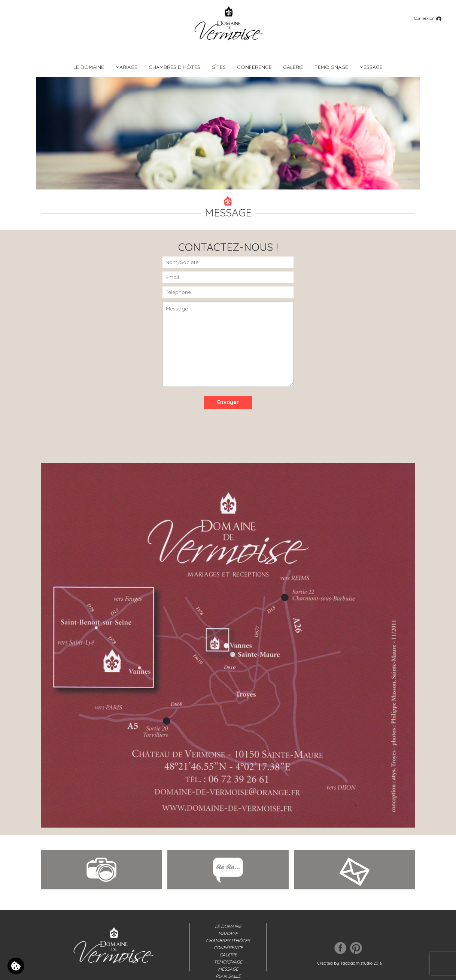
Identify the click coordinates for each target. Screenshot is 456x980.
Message (228, 969)
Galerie (228, 955)
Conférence (228, 948)
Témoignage (228, 962)
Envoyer (228, 402)
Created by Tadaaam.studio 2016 (349, 963)
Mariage (228, 933)
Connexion (428, 18)
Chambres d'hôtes (228, 940)
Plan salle (228, 976)
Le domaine (228, 926)
